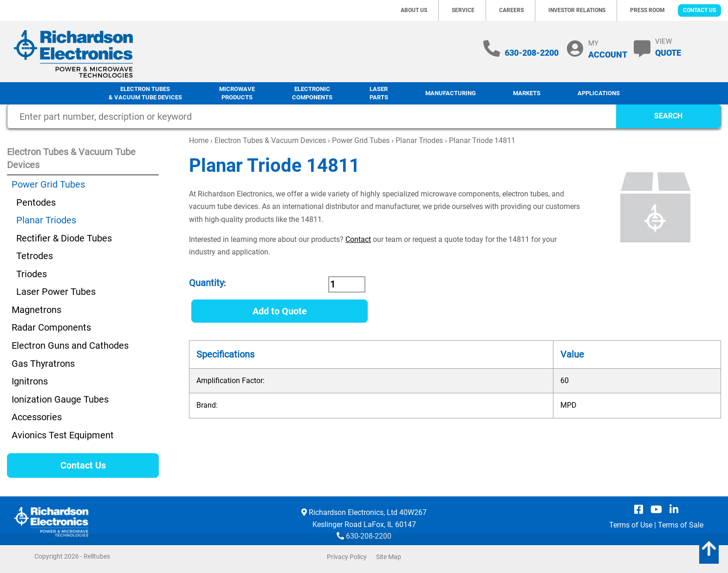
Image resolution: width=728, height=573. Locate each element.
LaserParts (379, 93)
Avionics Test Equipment (63, 435)
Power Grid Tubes (361, 140)
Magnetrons (36, 310)
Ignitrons (30, 381)
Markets (527, 93)
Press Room (647, 10)
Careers (511, 10)
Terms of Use (631, 525)
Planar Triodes (419, 140)
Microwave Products (237, 93)
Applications (599, 93)
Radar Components (51, 327)
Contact (358, 239)
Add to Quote (280, 311)
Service (463, 10)
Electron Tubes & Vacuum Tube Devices (145, 93)
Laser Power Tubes (56, 292)
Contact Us (699, 10)
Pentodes (36, 202)
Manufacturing (451, 93)
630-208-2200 (532, 53)
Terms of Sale (681, 525)
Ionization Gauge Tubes (60, 399)
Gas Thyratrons (43, 364)
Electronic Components (312, 93)
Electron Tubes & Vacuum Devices (270, 140)
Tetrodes (35, 256)
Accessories (37, 417)
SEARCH (668, 116)
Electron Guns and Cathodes (70, 345)
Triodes (32, 274)
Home (199, 140)
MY (608, 49)
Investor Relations (577, 10)
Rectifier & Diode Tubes (64, 238)
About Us (414, 10)
